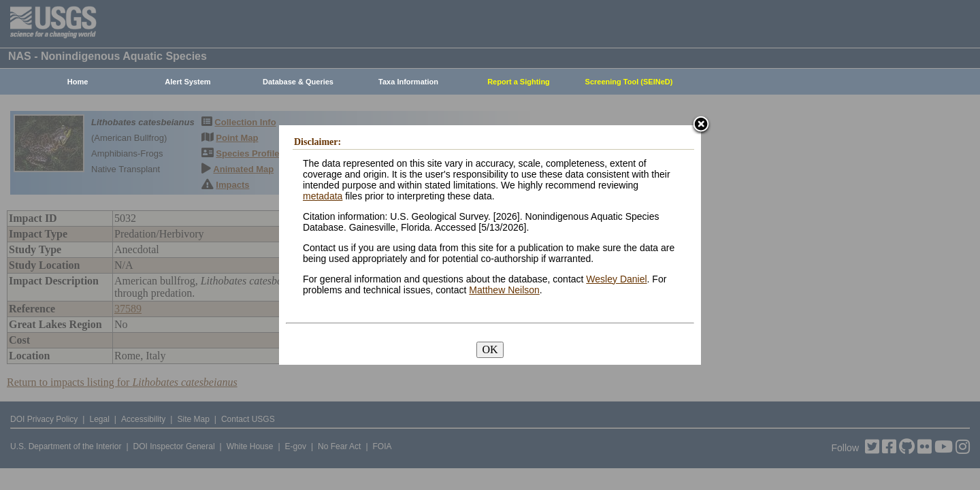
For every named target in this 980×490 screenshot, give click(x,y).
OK (490, 349)
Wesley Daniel (616, 279)
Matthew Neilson (504, 290)
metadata (323, 196)
